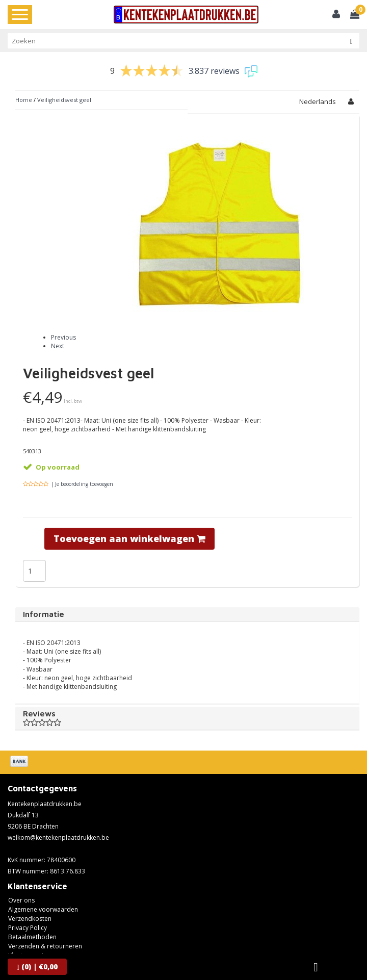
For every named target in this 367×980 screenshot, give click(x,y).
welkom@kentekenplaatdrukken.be (58, 837)
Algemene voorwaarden (43, 909)
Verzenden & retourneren (45, 946)
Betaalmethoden (32, 937)
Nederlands (318, 101)
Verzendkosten (30, 919)
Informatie (44, 614)
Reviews (187, 718)
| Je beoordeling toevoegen (82, 484)
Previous (63, 337)
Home (24, 100)
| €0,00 (37, 966)
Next (58, 346)
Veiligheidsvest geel (64, 100)
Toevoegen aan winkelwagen (129, 538)
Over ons (21, 900)
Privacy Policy (28, 928)
